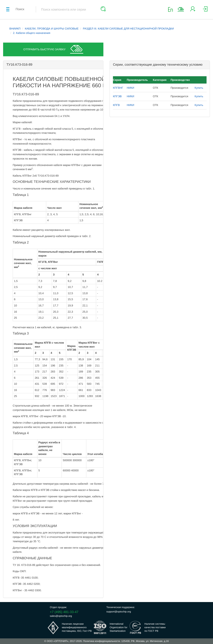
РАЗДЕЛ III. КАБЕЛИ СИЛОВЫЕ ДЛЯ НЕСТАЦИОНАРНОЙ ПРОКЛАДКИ (128, 29)
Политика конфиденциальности (101, 641)
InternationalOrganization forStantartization (118, 627)
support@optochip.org (119, 612)
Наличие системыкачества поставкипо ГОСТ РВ (155, 627)
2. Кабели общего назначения (32, 33)
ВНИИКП (15, 29)
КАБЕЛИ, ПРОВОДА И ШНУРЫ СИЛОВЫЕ (52, 29)
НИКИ (130, 88)
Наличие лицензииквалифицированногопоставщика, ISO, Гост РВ (77, 627)
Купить (199, 88)
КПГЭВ (117, 96)
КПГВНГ (118, 88)
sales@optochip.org (61, 616)
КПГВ (116, 105)
